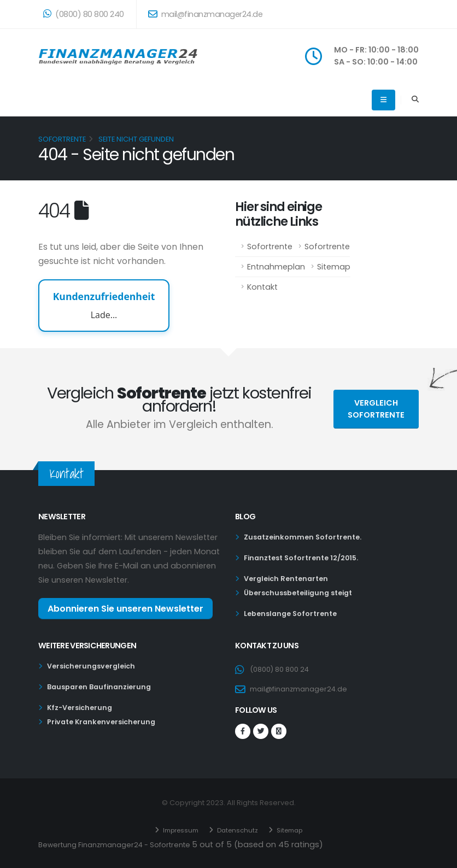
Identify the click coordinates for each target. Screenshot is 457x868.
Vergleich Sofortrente (376, 409)
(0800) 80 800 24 (284, 669)
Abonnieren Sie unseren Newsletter (125, 609)
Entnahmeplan (276, 267)
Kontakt (262, 287)
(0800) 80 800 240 (84, 14)
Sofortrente (270, 247)
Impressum (176, 829)
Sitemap (334, 267)
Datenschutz (237, 829)
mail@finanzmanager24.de (206, 14)
